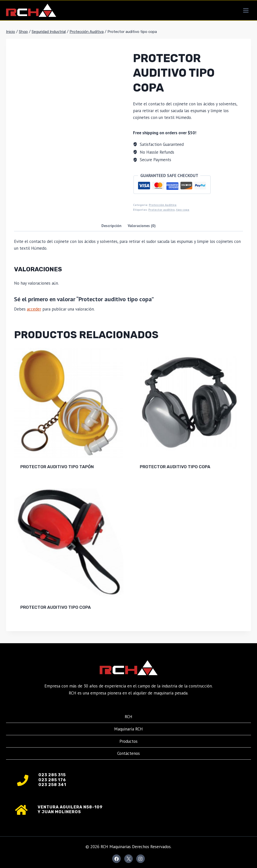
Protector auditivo (162, 210)
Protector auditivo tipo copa (175, 467)
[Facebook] (116, 859)
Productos (128, 741)
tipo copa (183, 210)
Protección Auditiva (163, 205)
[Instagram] (141, 859)
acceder (34, 309)
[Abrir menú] (246, 10)
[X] (128, 859)
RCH (128, 717)
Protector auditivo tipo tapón (57, 467)
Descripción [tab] (111, 226)
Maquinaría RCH (128, 729)
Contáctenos (128, 753)
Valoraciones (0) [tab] (142, 226)
